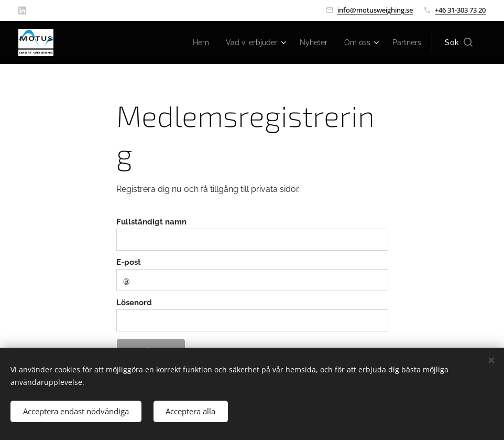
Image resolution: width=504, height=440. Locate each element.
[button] (459, 42)
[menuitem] (188, 42)
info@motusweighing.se (375, 10)
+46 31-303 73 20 (460, 10)
